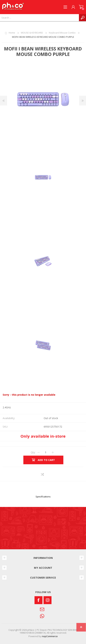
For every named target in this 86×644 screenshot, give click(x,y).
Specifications (43, 497)
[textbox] (39, 18)
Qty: (33, 452)
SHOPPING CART (81, 7)
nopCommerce (50, 636)
